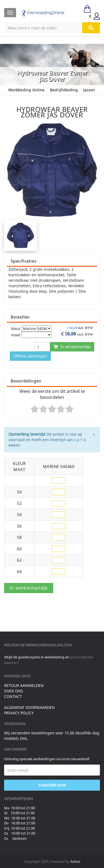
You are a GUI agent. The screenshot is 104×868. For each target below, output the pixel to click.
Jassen (89, 90)
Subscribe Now (52, 785)
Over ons (14, 691)
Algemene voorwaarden (29, 707)
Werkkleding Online (26, 90)
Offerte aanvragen (30, 356)
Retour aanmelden (24, 685)
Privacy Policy (19, 713)
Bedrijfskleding (64, 90)
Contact (13, 696)
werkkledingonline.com (49, 645)
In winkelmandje (72, 347)
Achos (75, 861)
